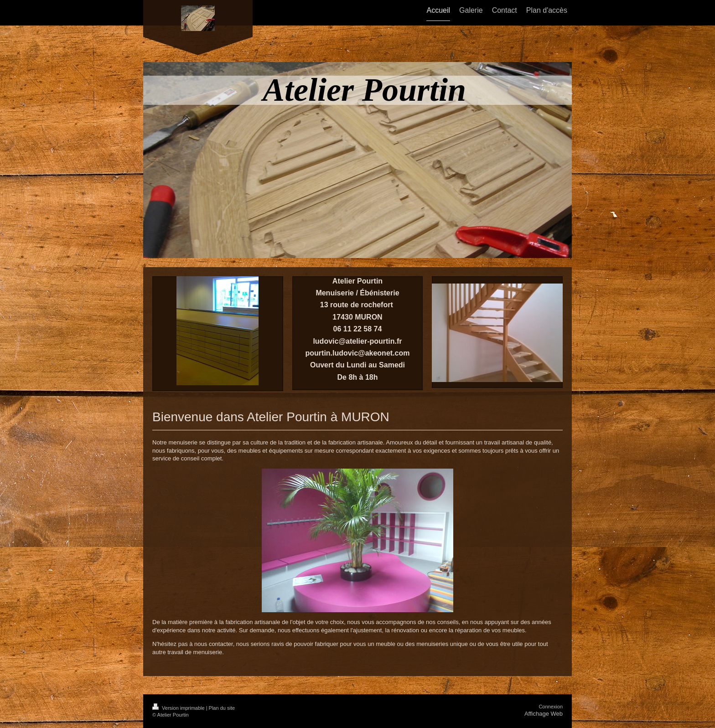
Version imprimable (179, 708)
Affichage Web (544, 714)
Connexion (551, 707)
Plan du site (222, 708)
